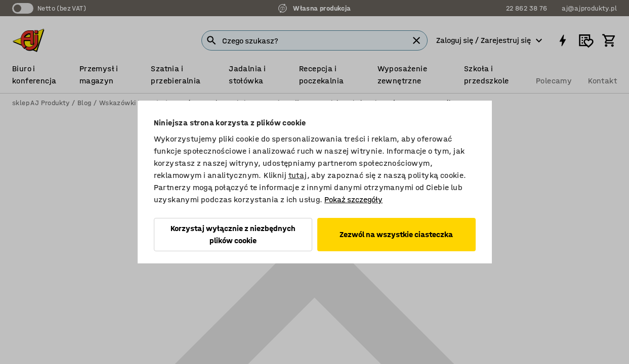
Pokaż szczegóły (353, 199)
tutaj (298, 175)
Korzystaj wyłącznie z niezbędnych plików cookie (233, 234)
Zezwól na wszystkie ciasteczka (396, 234)
